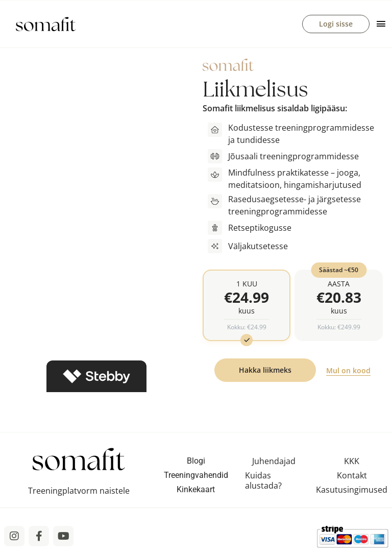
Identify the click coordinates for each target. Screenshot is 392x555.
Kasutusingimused (352, 490)
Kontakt (352, 476)
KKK (352, 462)
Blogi (196, 461)
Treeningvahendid (196, 476)
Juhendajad (274, 462)
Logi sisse (336, 24)
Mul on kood (348, 371)
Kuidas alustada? (263, 481)
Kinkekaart (196, 490)
